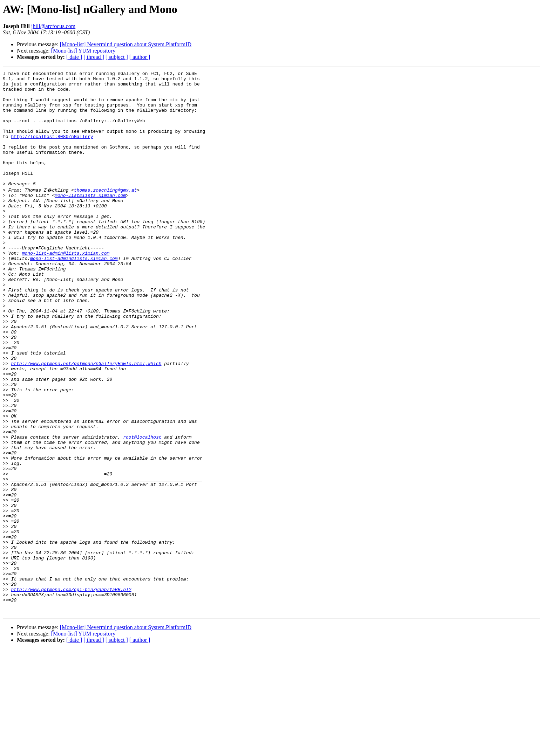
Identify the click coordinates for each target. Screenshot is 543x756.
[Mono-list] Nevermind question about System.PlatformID (126, 44)
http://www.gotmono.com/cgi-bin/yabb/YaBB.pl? (71, 692)
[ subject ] (117, 57)
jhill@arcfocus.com (53, 26)
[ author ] (140, 57)
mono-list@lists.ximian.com (90, 219)
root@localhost (142, 509)
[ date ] (74, 57)
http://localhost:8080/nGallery (52, 150)
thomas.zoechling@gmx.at (105, 213)
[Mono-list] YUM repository (83, 51)
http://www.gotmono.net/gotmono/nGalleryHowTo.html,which (86, 421)
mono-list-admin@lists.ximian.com (66, 289)
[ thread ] (94, 57)
